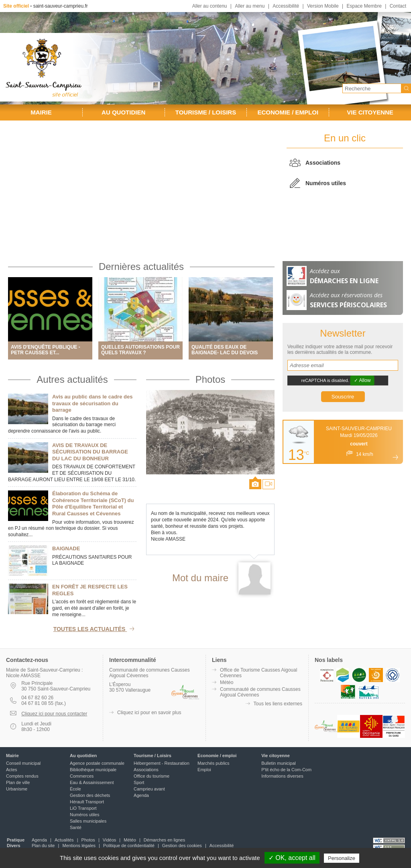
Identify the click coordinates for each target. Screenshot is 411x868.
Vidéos (109, 840)
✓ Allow (362, 380)
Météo (227, 682)
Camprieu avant (149, 789)
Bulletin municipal (279, 763)
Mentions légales (79, 846)
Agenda (141, 795)
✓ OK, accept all (292, 858)
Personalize (342, 858)
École (75, 789)
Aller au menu (250, 6)
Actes (12, 770)
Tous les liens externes (278, 704)
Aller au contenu (210, 6)
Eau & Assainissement (92, 782)
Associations (323, 163)
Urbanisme (17, 789)
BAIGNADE (66, 548)
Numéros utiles (326, 183)
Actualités (64, 840)
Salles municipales (88, 821)
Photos (211, 379)
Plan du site (43, 846)
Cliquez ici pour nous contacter (54, 714)
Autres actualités (72, 379)
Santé (76, 827)
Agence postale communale (97, 763)
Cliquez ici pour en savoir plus (149, 713)
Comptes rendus (22, 776)
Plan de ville (18, 782)
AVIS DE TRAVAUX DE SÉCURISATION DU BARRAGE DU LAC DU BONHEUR (90, 452)
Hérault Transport (87, 802)
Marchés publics (213, 763)
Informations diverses (282, 776)
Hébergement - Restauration (162, 763)
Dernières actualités (141, 267)
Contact (398, 6)
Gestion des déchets (90, 795)
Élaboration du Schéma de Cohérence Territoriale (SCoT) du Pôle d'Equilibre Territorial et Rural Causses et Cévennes (93, 503)
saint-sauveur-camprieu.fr (61, 6)
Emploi (204, 770)
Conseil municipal (23, 763)
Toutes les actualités (95, 629)
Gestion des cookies (182, 846)
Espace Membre (364, 6)
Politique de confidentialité (129, 846)
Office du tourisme (152, 776)
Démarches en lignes (164, 840)
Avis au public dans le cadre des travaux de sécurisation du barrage (92, 403)
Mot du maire (200, 578)
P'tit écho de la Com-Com (286, 770)
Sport (139, 782)
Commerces (82, 776)
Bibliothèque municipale (93, 770)
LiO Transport (83, 808)
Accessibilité (286, 6)
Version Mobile (323, 6)
